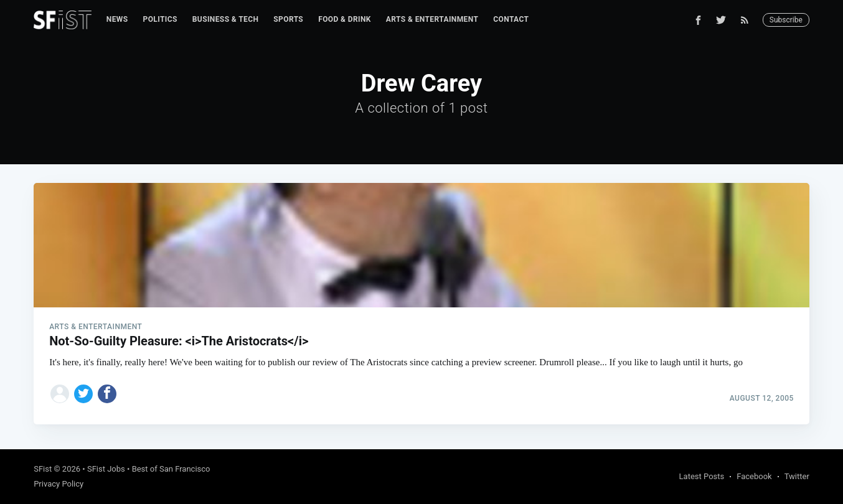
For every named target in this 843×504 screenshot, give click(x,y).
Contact (511, 19)
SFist (43, 469)
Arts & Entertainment (432, 19)
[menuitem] (117, 20)
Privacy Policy (59, 484)
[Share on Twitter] (83, 394)
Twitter (797, 476)
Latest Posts (702, 476)
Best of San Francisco (171, 469)
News (117, 19)
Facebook (754, 476)
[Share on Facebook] (107, 394)
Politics (160, 19)
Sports (288, 19)
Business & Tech (226, 19)
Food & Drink (345, 19)
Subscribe (786, 20)
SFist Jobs (106, 469)
